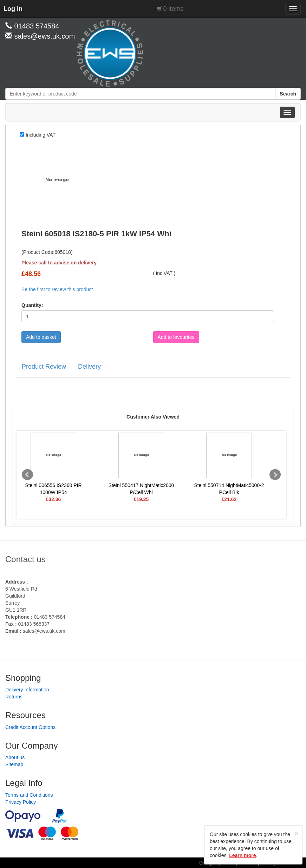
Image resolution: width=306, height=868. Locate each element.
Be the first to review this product (57, 289)
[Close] (297, 833)
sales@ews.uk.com (44, 631)
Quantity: (32, 305)
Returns (14, 697)
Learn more (242, 855)
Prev (27, 475)
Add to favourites (176, 337)
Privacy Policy (21, 802)
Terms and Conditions (29, 795)
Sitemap (14, 764)
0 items (174, 9)
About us (15, 757)
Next (275, 475)
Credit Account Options (30, 727)
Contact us (25, 559)
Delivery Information (27, 690)
